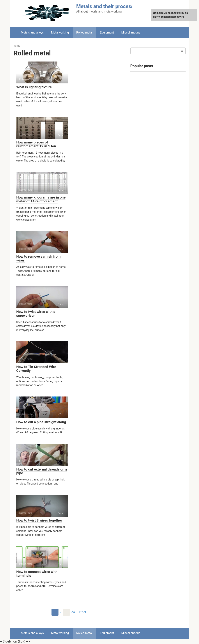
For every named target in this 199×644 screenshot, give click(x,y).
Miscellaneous (131, 33)
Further (81, 612)
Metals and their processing (109, 6)
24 (73, 612)
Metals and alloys (32, 33)
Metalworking (60, 33)
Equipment (107, 33)
